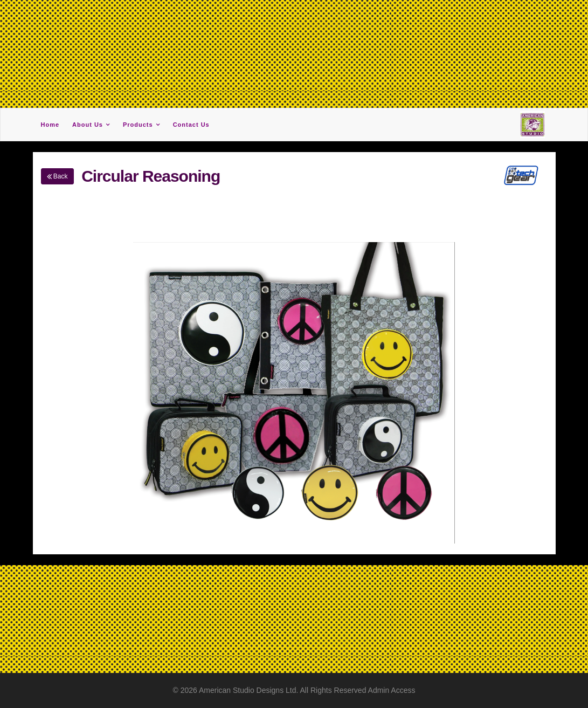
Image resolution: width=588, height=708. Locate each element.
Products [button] (138, 125)
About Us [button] (88, 125)
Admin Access (392, 690)
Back (57, 176)
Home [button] (50, 125)
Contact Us (191, 125)
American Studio (228, 690)
